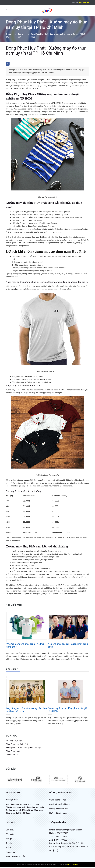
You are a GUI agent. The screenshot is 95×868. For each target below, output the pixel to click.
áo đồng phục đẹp (14, 741)
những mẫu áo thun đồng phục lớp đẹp (23, 748)
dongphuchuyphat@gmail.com (69, 830)
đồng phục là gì (13, 752)
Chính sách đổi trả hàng (60, 805)
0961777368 (63, 834)
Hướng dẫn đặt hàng (58, 814)
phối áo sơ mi (12, 755)
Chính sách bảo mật (58, 800)
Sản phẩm (10, 835)
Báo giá (9, 839)
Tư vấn (9, 844)
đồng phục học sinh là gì (17, 745)
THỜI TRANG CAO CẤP (16, 857)
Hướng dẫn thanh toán (59, 809)
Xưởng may (11, 853)
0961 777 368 (84, 3)
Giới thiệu (10, 830)
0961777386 (62, 841)
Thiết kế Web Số (72, 865)
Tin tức (9, 848)
